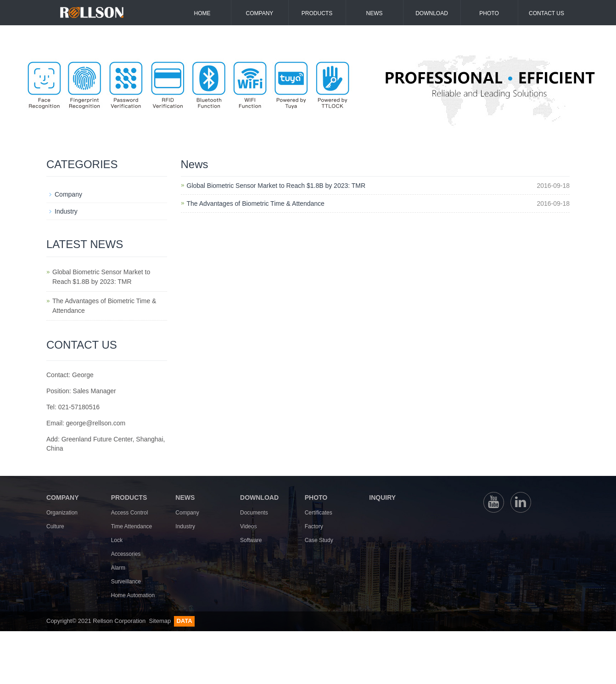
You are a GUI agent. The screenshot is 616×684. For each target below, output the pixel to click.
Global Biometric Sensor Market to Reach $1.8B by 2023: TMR (276, 186)
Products (317, 13)
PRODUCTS (129, 497)
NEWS (185, 497)
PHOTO (316, 497)
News (375, 13)
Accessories (126, 554)
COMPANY (63, 497)
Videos (248, 526)
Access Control (130, 513)
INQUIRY (382, 497)
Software (251, 540)
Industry (66, 211)
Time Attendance (132, 526)
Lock (117, 540)
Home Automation (133, 595)
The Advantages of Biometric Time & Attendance (256, 204)
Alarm (118, 568)
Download (432, 13)
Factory (314, 526)
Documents (254, 513)
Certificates (319, 513)
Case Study (319, 540)
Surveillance (126, 582)
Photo (489, 13)
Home (202, 13)
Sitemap (160, 621)
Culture (55, 526)
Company (260, 13)
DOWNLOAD (259, 497)
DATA (184, 621)
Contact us (546, 13)
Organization (62, 513)
